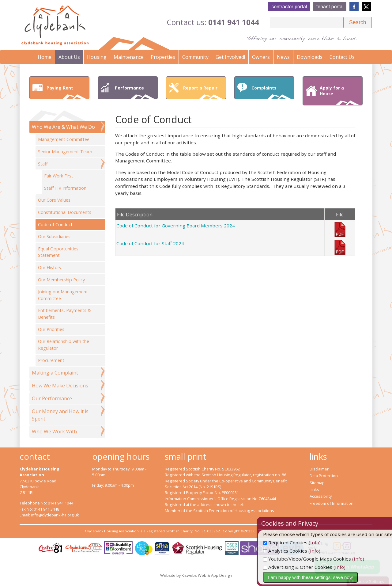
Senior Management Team (65, 152)
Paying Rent (66, 92)
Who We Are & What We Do (63, 127)
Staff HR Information (65, 188)
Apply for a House (340, 95)
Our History (50, 267)
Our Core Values (54, 200)
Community (195, 57)
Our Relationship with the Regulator (64, 345)
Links (314, 489)
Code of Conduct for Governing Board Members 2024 (176, 226)
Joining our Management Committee (63, 295)
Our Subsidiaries (54, 236)
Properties (163, 57)
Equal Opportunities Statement (58, 252)
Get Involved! (230, 57)
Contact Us (342, 57)
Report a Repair (203, 92)
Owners (261, 57)
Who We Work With (54, 432)
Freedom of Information (332, 503)
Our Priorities (51, 329)
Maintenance (129, 57)
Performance (135, 92)
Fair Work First (59, 176)
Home (45, 57)
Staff (43, 164)
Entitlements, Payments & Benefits (64, 314)
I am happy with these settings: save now (328, 577)
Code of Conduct (55, 225)
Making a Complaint (55, 373)
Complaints (271, 92)
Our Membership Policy (61, 280)
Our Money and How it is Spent (60, 415)
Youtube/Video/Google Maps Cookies (325, 559)
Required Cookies (303, 542)
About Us (69, 57)
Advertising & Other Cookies (315, 567)
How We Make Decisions (60, 386)
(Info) (332, 542)
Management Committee (64, 139)
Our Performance (52, 398)
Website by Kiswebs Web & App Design (196, 575)
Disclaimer (319, 469)
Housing (97, 57)
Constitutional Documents (65, 212)
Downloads (310, 57)
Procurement (51, 360)
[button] (358, 23)
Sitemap (317, 483)
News (283, 57)
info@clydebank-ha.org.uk (55, 515)
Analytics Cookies (303, 551)
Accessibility (321, 496)
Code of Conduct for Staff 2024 (150, 243)
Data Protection (324, 476)
